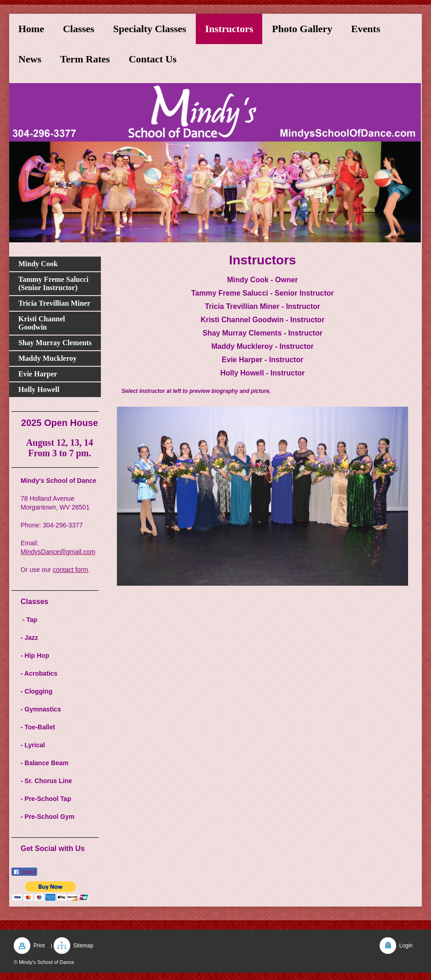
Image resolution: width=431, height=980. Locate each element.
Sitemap (83, 946)
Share (24, 872)
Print (39, 946)
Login (406, 946)
